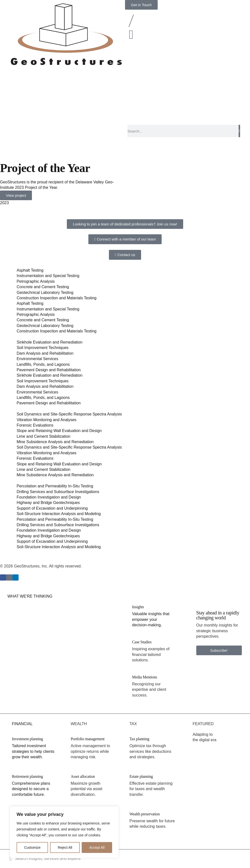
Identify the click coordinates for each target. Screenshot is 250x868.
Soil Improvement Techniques (43, 348)
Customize (32, 847)
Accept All (97, 847)
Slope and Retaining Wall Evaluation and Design (59, 431)
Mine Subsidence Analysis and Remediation (55, 442)
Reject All (65, 847)
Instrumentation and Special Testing (48, 276)
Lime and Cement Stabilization (43, 436)
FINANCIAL (22, 724)
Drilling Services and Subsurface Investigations (58, 492)
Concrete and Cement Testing (43, 287)
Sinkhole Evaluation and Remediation (50, 342)
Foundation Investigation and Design (49, 497)
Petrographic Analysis (36, 281)
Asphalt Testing (30, 270)
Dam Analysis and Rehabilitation (45, 353)
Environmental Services (37, 359)
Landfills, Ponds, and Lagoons (43, 364)
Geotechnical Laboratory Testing (45, 293)
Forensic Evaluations (35, 425)
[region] (64, 832)
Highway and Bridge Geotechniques (48, 503)
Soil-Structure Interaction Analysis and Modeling (59, 514)
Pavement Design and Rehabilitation (49, 370)
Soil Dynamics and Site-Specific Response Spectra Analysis (69, 414)
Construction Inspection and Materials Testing (57, 298)
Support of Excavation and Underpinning (52, 508)
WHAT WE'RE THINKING (30, 596)
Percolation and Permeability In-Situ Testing (55, 486)
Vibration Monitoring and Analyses (47, 420)
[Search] (239, 131)
